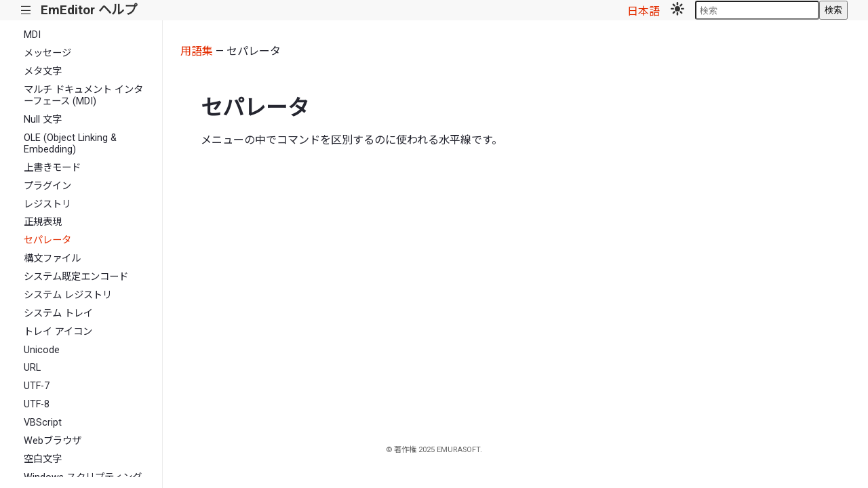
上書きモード (52, 168)
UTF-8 (37, 404)
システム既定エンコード (76, 277)
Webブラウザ (53, 441)
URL (32, 368)
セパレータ (47, 240)
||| (26, 11)
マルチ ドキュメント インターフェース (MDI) (83, 96)
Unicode (42, 350)
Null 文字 (43, 120)
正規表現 (43, 222)
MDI (32, 35)
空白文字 (43, 459)
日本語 (644, 11)
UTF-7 (37, 386)
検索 (833, 10)
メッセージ (47, 53)
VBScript (43, 423)
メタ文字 (43, 72)
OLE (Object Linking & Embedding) (70, 144)
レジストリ (47, 204)
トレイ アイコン (58, 332)
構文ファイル (52, 259)
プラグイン (47, 186)
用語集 (197, 51)
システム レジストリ (68, 295)
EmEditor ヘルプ (89, 10)
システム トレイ (58, 313)
